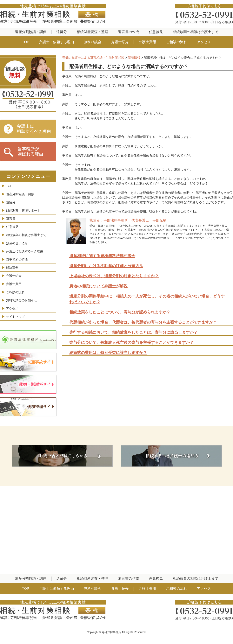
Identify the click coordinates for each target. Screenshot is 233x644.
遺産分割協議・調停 (31, 32)
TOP (26, 42)
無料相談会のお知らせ (22, 300)
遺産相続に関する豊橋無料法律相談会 (102, 256)
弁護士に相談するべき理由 (25, 251)
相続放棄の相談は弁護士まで (196, 32)
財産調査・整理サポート (23, 210)
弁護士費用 (147, 42)
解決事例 (12, 268)
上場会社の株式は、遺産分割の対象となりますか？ (114, 276)
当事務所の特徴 (17, 259)
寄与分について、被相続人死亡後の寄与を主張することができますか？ (131, 342)
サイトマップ (15, 317)
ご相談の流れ (176, 42)
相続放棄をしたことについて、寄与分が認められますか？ (120, 312)
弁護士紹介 (120, 42)
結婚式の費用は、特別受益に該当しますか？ (108, 353)
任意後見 (156, 32)
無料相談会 (93, 42)
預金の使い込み (17, 243)
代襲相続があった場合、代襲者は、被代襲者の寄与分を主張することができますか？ (143, 322)
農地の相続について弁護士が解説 (98, 286)
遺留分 (62, 32)
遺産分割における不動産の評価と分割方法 (106, 266)
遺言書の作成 (129, 32)
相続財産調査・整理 (92, 32)
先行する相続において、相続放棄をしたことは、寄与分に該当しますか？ (133, 332)
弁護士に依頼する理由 (57, 42)
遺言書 (11, 219)
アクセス (204, 42)
